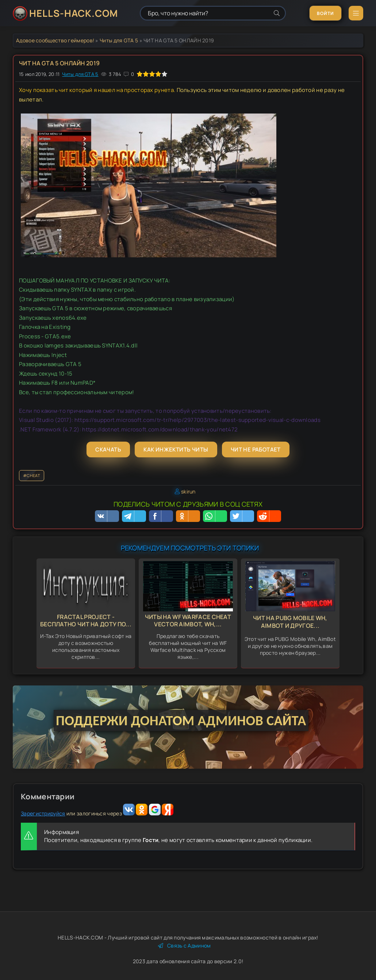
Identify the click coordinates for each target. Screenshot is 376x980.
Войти (325, 13)
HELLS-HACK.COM (74, 13)
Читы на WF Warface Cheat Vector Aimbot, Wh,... (188, 621)
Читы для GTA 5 (119, 40)
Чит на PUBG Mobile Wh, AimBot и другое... (290, 622)
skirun (188, 491)
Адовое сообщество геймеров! (55, 40)
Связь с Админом (185, 946)
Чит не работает (256, 449)
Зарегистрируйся (43, 813)
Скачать (108, 449)
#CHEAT (32, 475)
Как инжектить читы (176, 449)
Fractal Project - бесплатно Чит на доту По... (86, 621)
